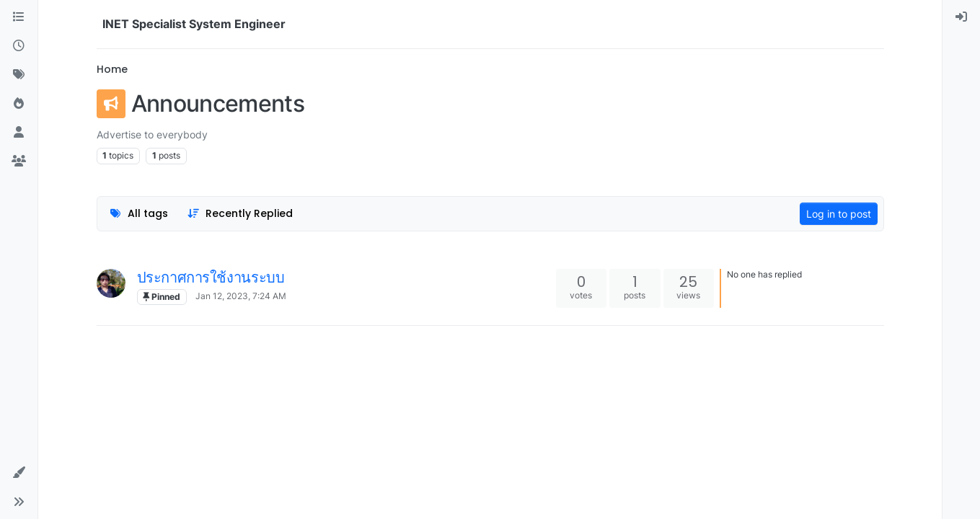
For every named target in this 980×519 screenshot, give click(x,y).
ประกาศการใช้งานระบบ (211, 278)
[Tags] (19, 75)
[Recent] (19, 46)
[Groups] (19, 161)
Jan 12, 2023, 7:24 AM (241, 296)
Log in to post (839, 214)
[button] (19, 473)
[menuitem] (961, 17)
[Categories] (19, 17)
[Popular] (19, 104)
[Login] (961, 17)
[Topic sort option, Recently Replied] (240, 214)
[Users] (19, 133)
